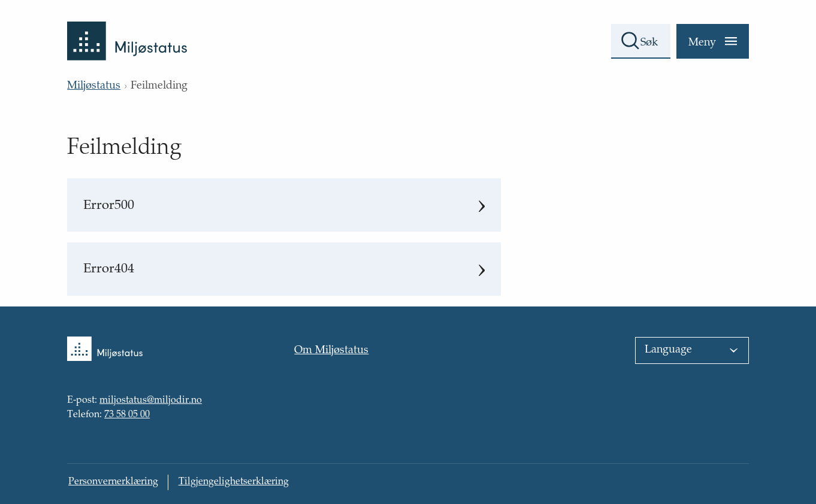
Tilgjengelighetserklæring (234, 482)
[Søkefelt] (641, 41)
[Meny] (713, 41)
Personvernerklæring (113, 482)
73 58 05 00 (127, 415)
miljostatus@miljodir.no (151, 401)
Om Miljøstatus (331, 351)
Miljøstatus (94, 86)
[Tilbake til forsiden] (127, 30)
